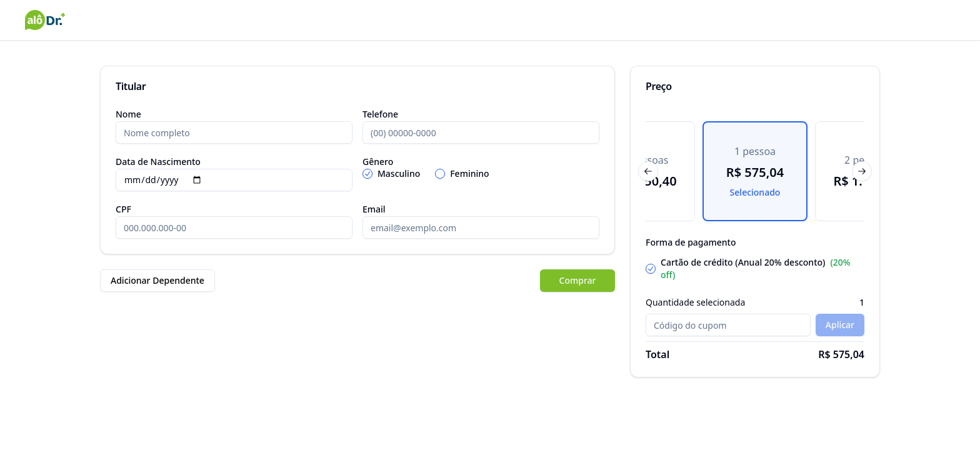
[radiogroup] (481, 174)
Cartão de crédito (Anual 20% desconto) (756, 268)
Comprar (578, 280)
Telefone (380, 114)
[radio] (367, 174)
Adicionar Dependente (157, 280)
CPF (123, 209)
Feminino (469, 174)
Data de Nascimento (158, 162)
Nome (128, 114)
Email (374, 209)
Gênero (378, 162)
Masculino (399, 174)
